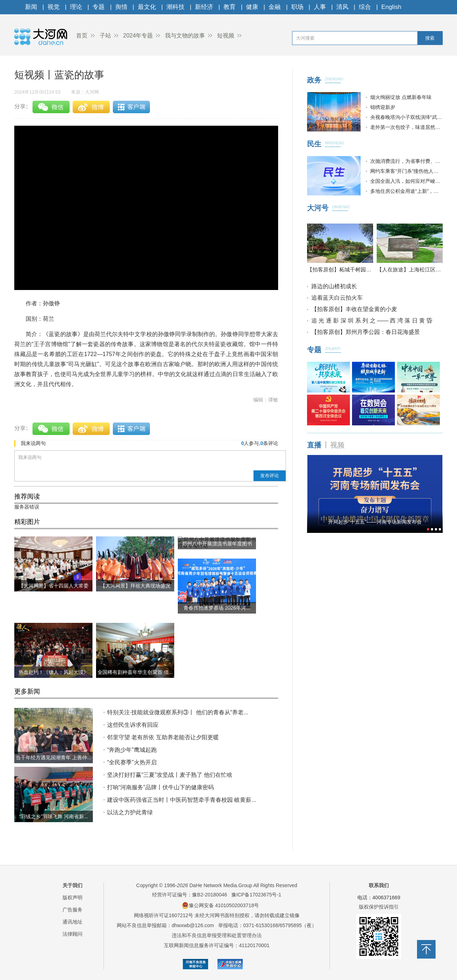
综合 (365, 7)
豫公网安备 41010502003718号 (220, 905)
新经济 (204, 7)
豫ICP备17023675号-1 (256, 895)
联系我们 (379, 885)
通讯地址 (72, 922)
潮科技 (175, 7)
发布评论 (270, 476)
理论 (76, 7)
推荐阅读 (27, 496)
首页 (82, 36)
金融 (275, 7)
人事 (320, 7)
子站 (105, 36)
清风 (342, 7)
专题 (99, 7)
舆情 (121, 7)
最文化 (147, 7)
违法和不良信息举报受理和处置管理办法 (217, 935)
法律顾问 (72, 934)
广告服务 (72, 910)
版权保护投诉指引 (379, 907)
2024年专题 (138, 36)
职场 (297, 7)
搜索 (430, 38)
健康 (252, 7)
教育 (230, 7)
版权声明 (72, 897)
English (391, 7)
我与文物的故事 (185, 36)
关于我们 (72, 885)
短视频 (226, 36)
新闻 (31, 7)
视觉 (54, 7)
